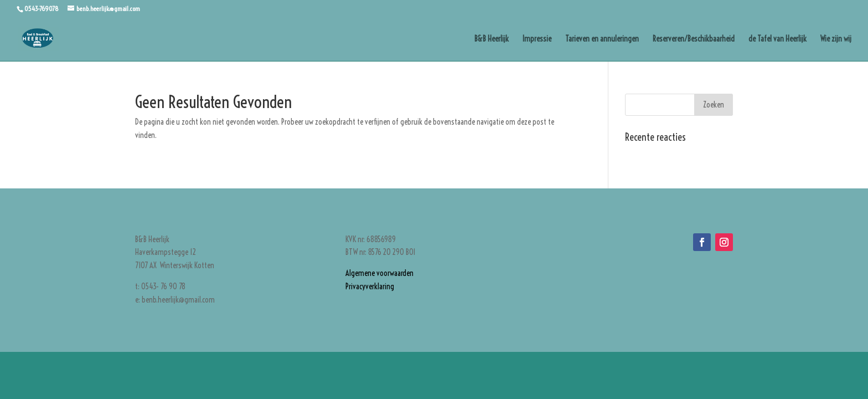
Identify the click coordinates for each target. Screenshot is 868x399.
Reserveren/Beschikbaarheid (694, 39)
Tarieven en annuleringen (602, 39)
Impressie (537, 39)
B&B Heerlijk (492, 39)
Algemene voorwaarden (379, 273)
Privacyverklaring (370, 287)
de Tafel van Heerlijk (777, 39)
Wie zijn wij (836, 39)
